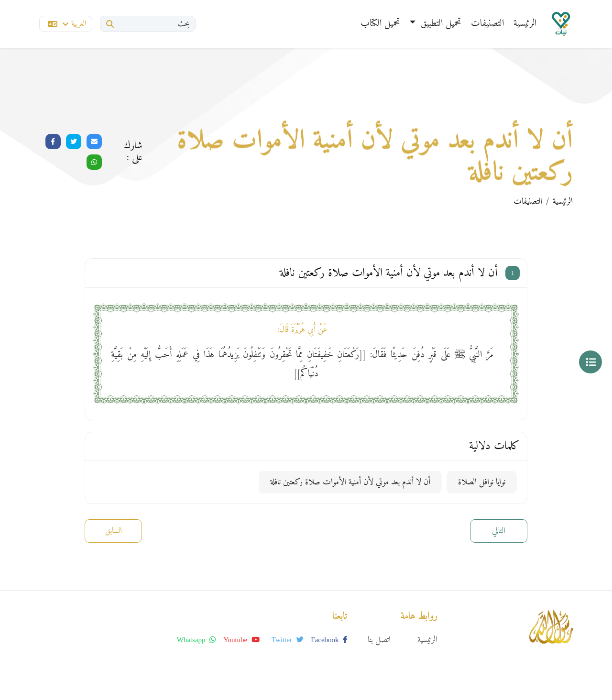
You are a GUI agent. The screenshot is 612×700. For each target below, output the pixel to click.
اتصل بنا (379, 640)
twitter (288, 640)
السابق (114, 531)
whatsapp (197, 640)
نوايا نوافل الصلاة (482, 482)
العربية (67, 24)
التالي (499, 531)
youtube (241, 640)
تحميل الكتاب (380, 24)
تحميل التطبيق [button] (440, 24)
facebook (329, 640)
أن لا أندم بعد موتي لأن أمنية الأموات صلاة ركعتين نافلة (350, 482)
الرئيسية (525, 24)
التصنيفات (487, 24)
